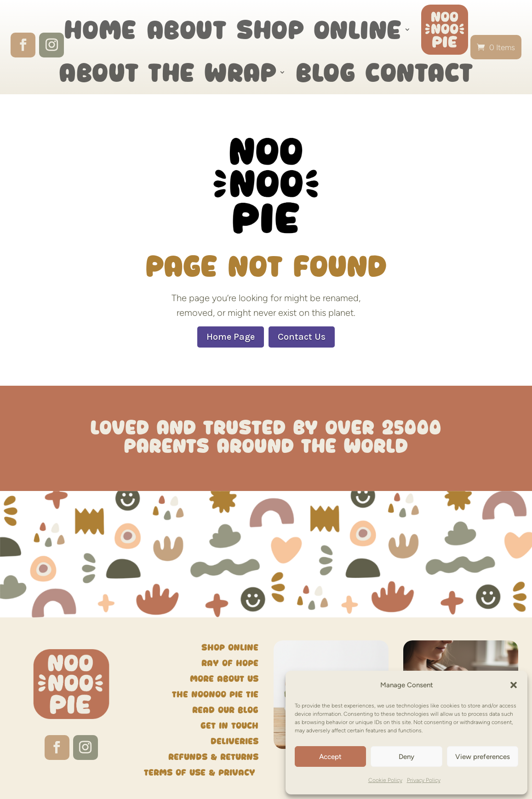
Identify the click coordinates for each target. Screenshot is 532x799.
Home (100, 29)
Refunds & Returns (213, 757)
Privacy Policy (424, 780)
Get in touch (229, 726)
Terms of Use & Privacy (201, 773)
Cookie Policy (385, 780)
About (187, 29)
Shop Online (319, 29)
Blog (325, 72)
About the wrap (168, 72)
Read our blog (225, 710)
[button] (514, 685)
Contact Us (302, 337)
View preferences (483, 757)
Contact (419, 72)
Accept (330, 757)
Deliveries (235, 741)
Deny (406, 757)
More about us (224, 679)
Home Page (231, 337)
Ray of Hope (230, 663)
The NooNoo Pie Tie (215, 694)
